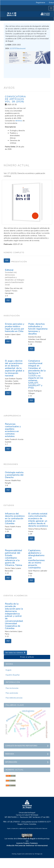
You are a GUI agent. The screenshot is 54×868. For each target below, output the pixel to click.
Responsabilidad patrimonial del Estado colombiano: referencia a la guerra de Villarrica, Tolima (13, 558)
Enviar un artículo (27, 657)
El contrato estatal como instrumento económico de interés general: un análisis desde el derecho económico (38, 520)
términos (19, 121)
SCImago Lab (38, 854)
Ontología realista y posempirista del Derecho (14, 475)
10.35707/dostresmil (18, 48)
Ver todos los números (15, 653)
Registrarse (41, 3)
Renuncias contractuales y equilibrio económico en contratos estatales (13, 430)
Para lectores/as (12, 688)
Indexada (10, 754)
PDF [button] (7, 260)
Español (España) (13, 675)
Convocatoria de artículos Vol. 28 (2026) (15, 99)
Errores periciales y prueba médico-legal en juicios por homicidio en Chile (15, 328)
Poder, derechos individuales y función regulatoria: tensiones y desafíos (38, 329)
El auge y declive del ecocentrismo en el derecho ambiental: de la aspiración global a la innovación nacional (15, 368)
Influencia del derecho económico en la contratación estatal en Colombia (15, 519)
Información (11, 762)
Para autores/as (12, 693)
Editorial (15, 277)
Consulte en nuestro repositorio (21, 746)
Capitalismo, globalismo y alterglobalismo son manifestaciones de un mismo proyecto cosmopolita (36, 559)
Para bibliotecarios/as (14, 698)
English (9, 670)
